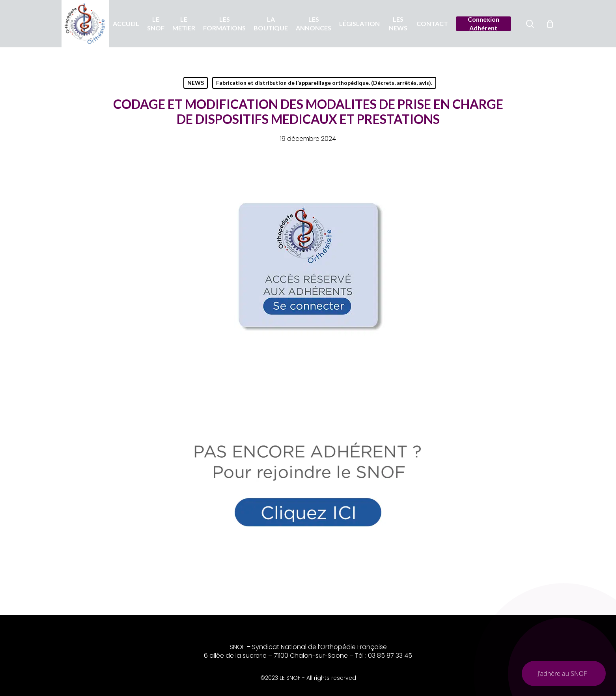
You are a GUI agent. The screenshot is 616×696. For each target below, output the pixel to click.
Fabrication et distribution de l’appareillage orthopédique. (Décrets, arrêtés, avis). (324, 83)
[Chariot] (550, 24)
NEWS (196, 83)
